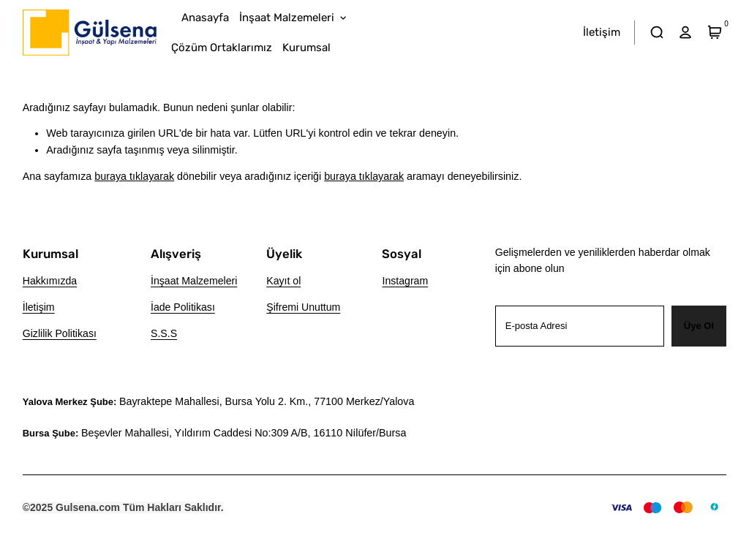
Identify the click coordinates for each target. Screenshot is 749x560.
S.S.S (164, 333)
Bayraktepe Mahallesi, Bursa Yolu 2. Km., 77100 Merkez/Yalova (267, 401)
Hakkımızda (50, 281)
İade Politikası (183, 307)
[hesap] (686, 33)
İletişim (39, 307)
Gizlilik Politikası (60, 333)
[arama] (656, 33)
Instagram (405, 281)
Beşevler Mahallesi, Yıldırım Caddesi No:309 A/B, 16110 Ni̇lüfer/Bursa (244, 433)
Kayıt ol (283, 281)
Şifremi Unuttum (303, 307)
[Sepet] (714, 33)
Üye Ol (699, 326)
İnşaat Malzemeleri (194, 281)
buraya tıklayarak (134, 176)
